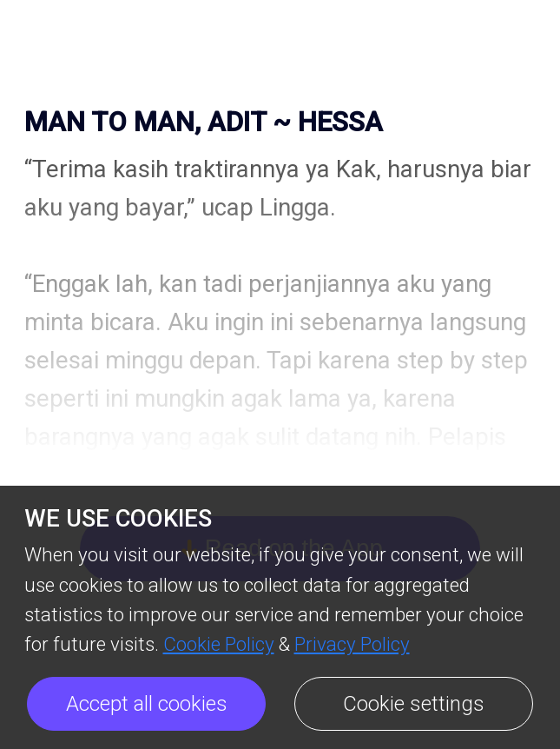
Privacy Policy (352, 644)
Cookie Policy (219, 644)
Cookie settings (414, 704)
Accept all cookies (147, 704)
